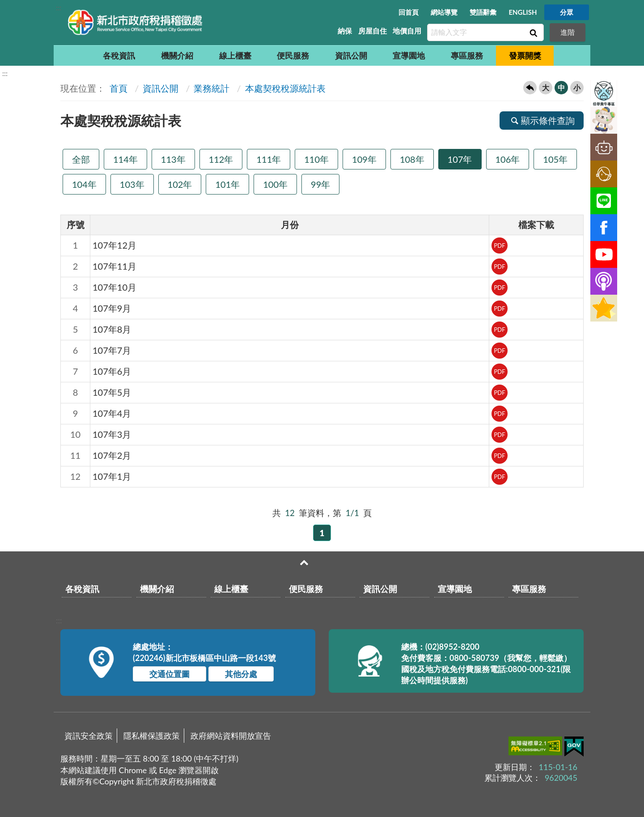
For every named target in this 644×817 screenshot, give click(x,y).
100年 (275, 184)
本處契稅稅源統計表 (285, 88)
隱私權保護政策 (152, 736)
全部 (81, 159)
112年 (221, 159)
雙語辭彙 (483, 12)
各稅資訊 (119, 55)
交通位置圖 (169, 674)
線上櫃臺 (235, 55)
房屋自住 (373, 31)
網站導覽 (444, 12)
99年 (320, 184)
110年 (316, 159)
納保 (345, 31)
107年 (460, 159)
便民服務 (293, 55)
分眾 (567, 12)
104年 (84, 184)
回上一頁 (530, 88)
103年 (132, 184)
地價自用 (407, 31)
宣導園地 (409, 55)
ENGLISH (523, 12)
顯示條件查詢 (542, 120)
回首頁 (409, 12)
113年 (173, 159)
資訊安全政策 (89, 736)
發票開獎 (525, 55)
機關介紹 (177, 55)
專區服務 (467, 55)
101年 (227, 184)
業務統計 (212, 88)
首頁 (117, 88)
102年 (180, 184)
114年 (125, 159)
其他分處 (241, 674)
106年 (508, 159)
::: (59, 7)
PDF (499, 246)
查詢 (533, 33)
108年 (412, 159)
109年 (364, 159)
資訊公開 (351, 55)
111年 (269, 159)
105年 (555, 159)
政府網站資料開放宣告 (231, 736)
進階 (568, 32)
